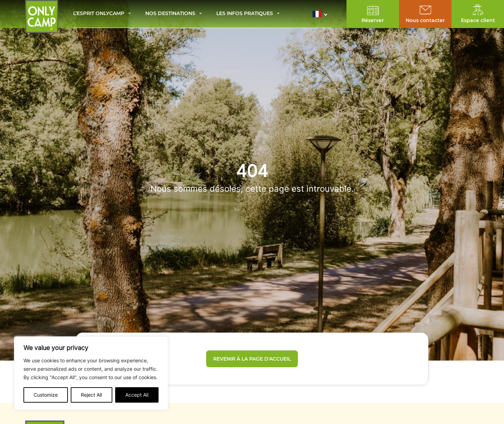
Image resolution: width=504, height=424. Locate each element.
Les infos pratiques (245, 14)
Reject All (91, 395)
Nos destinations (170, 14)
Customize (46, 395)
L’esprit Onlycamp (99, 14)
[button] (322, 14)
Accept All (137, 395)
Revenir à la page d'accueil (252, 359)
